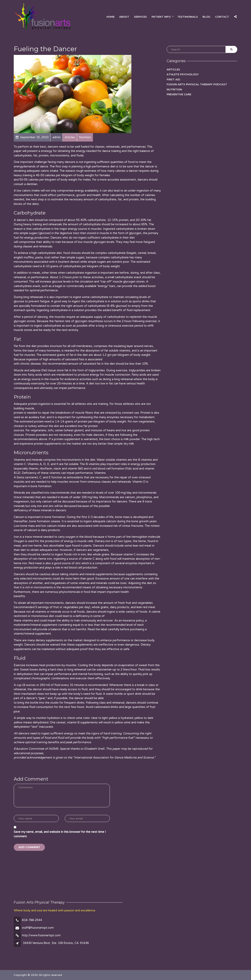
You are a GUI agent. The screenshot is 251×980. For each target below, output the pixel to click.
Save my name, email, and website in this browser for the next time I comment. (60, 834)
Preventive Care (179, 94)
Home (110, 16)
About (124, 16)
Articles (173, 69)
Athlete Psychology (183, 74)
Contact (222, 16)
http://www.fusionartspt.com (41, 935)
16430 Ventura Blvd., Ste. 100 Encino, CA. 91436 (56, 943)
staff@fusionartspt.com (38, 928)
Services (140, 16)
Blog (206, 16)
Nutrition (174, 89)
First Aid (173, 79)
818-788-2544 (32, 920)
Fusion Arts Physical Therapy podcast (197, 84)
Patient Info (161, 16)
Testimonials (188, 16)
